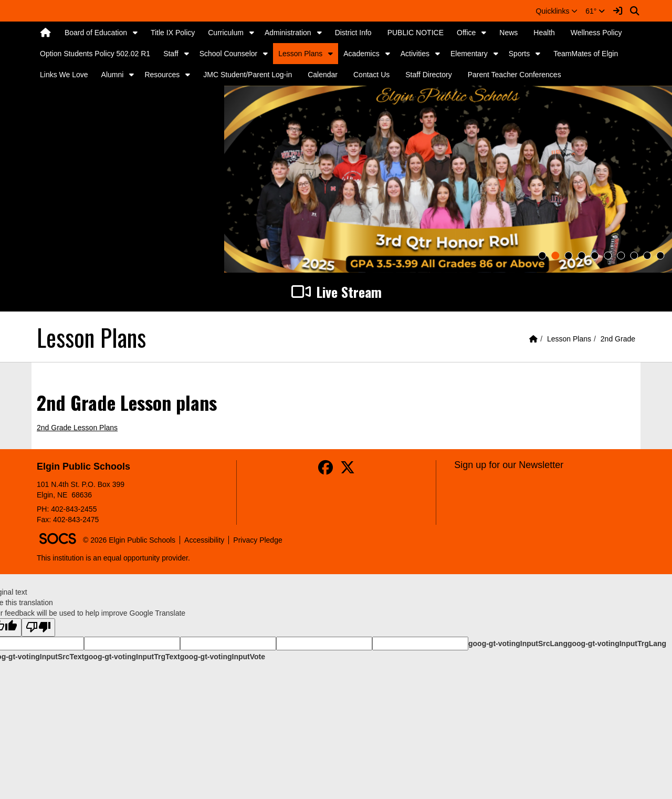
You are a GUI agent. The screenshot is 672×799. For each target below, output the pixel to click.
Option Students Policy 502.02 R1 (95, 54)
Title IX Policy (173, 33)
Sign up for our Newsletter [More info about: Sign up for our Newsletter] (509, 465)
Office (466, 33)
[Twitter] (348, 470)
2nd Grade (618, 339)
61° (595, 11)
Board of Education (96, 33)
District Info (353, 33)
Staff (171, 54)
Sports (519, 54)
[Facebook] (325, 470)
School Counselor (229, 54)
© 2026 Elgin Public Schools (129, 540)
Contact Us (371, 75)
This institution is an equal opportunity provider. (113, 558)
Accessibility (204, 540)
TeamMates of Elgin (586, 54)
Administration (288, 33)
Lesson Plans (300, 54)
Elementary (469, 54)
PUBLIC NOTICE (416, 33)
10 (660, 256)
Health (544, 33)
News (508, 33)
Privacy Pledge (258, 540)
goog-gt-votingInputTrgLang (617, 644)
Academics (361, 54)
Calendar (323, 75)
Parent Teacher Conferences (514, 75)
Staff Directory (428, 75)
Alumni (113, 75)
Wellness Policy (596, 33)
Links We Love (64, 75)
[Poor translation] (38, 627)
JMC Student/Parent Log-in (248, 75)
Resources (162, 75)
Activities (415, 54)
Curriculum (226, 33)
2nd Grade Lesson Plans (77, 428)
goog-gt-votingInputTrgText (132, 657)
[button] (557, 11)
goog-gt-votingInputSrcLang (518, 644)
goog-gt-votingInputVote (223, 657)
